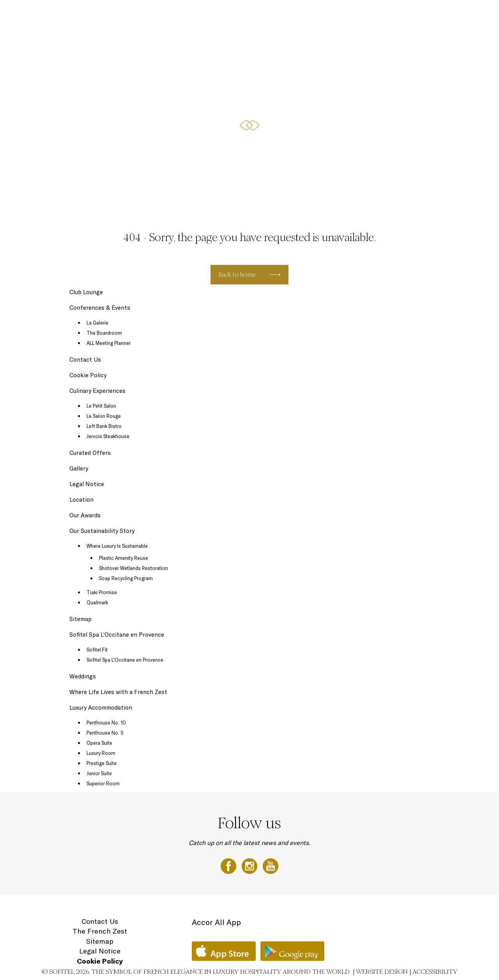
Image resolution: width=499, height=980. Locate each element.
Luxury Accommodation (128, 14)
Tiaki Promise (102, 592)
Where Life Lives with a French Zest (118, 692)
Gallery (79, 468)
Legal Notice (87, 484)
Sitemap (81, 619)
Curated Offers (244, 14)
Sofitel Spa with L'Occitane (369, 14)
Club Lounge (86, 292)
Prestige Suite (102, 763)
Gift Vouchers (428, 14)
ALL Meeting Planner (109, 343)
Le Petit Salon (101, 406)
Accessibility (435, 972)
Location (464, 14)
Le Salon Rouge (104, 416)
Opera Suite (99, 743)
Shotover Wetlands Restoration (134, 568)
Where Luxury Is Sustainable (117, 546)
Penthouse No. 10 (106, 723)
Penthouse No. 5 (105, 733)
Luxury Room (101, 753)
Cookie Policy (88, 375)
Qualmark (97, 602)
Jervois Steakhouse (108, 436)
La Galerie (97, 323)
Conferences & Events (299, 14)
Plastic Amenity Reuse (124, 558)
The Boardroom (104, 333)
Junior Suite (99, 773)
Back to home (237, 274)
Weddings (83, 676)
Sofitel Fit (97, 650)
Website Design (382, 972)
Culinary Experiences (191, 14)
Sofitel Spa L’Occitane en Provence (117, 635)
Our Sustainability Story (102, 531)
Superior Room (103, 783)
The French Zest (100, 931)
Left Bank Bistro (104, 426)
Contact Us (85, 360)
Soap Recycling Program (126, 578)
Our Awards (85, 515)
